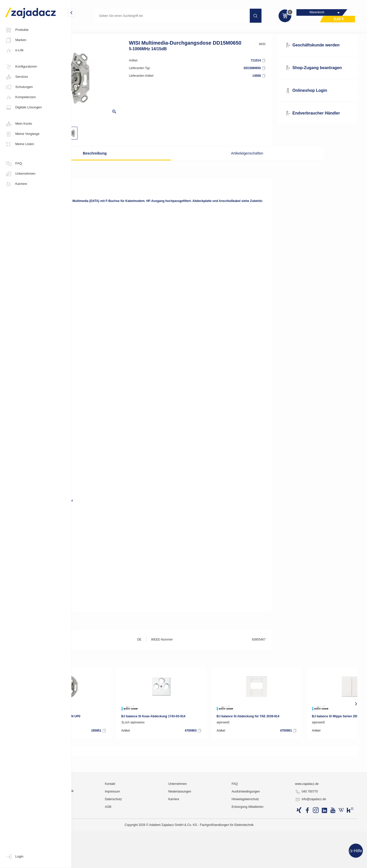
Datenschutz (158, 862)
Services (17, 77)
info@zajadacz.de (323, 862)
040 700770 (318, 854)
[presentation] (80, 719)
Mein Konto (19, 124)
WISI (278, 53)
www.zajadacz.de (319, 846)
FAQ (14, 164)
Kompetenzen (20, 97)
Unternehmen (20, 174)
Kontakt (155, 846)
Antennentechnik (114, 32)
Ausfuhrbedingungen (269, 854)
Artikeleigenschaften (235, 162)
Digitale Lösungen (23, 108)
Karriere (16, 184)
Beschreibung (131, 162)
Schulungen (19, 87)
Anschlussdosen (179, 32)
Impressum (157, 854)
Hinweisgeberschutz (268, 862)
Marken (16, 40)
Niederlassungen (213, 854)
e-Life (14, 50)
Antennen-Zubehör (146, 32)
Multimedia (86, 32)
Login (14, 857)
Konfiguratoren (21, 67)
